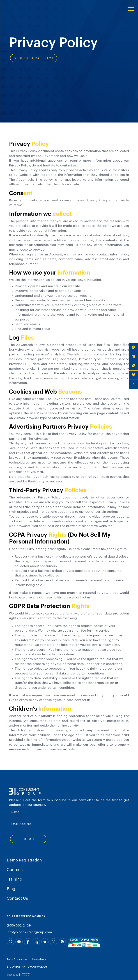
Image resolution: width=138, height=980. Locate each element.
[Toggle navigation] (131, 9)
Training (15, 879)
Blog (11, 889)
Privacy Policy (39, 959)
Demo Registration (24, 860)
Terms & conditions (17, 959)
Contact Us (17, 898)
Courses (15, 870)
